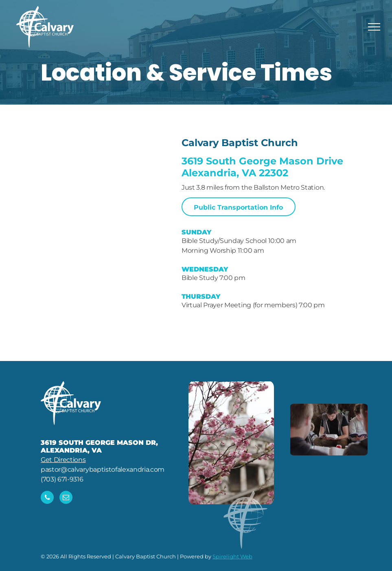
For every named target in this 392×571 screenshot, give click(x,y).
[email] (66, 498)
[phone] (47, 498)
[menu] (374, 27)
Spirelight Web (232, 556)
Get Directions (63, 460)
